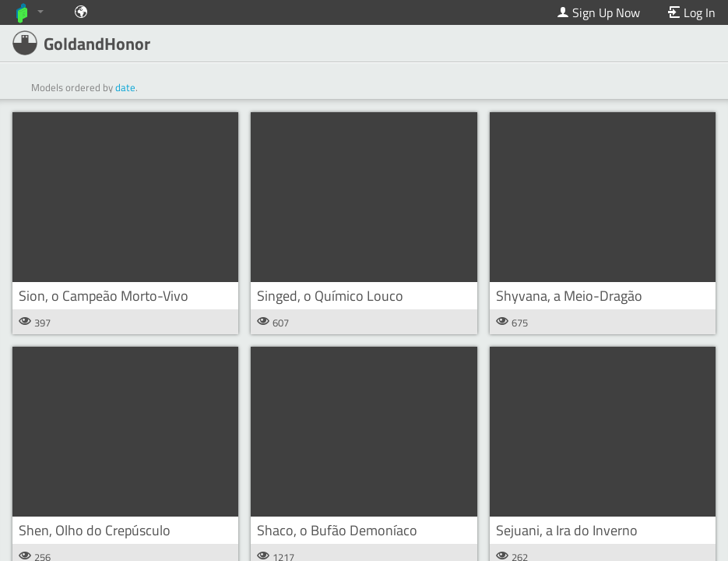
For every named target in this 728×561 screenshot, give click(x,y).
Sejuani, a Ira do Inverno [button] (567, 530)
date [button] (125, 87)
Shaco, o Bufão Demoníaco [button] (337, 530)
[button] (125, 197)
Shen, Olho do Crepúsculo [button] (95, 530)
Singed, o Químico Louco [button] (330, 296)
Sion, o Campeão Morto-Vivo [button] (104, 296)
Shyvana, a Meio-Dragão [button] (569, 296)
